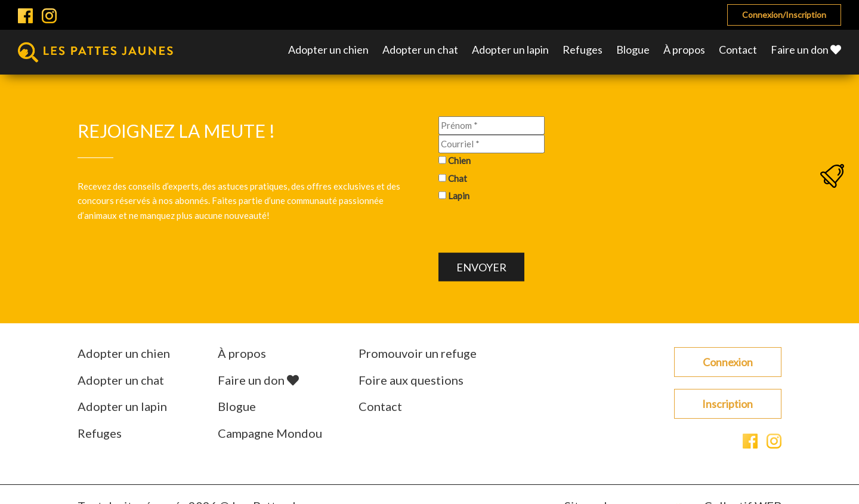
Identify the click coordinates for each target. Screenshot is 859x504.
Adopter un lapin (510, 50)
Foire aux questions (411, 380)
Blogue (633, 50)
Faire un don (806, 50)
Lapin (459, 196)
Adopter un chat (420, 50)
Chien (459, 160)
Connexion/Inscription (784, 15)
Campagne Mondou (270, 433)
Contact (738, 50)
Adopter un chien (328, 50)
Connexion (728, 362)
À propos (684, 50)
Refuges (583, 50)
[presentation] (529, 230)
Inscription (727, 404)
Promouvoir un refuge (418, 353)
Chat (458, 178)
